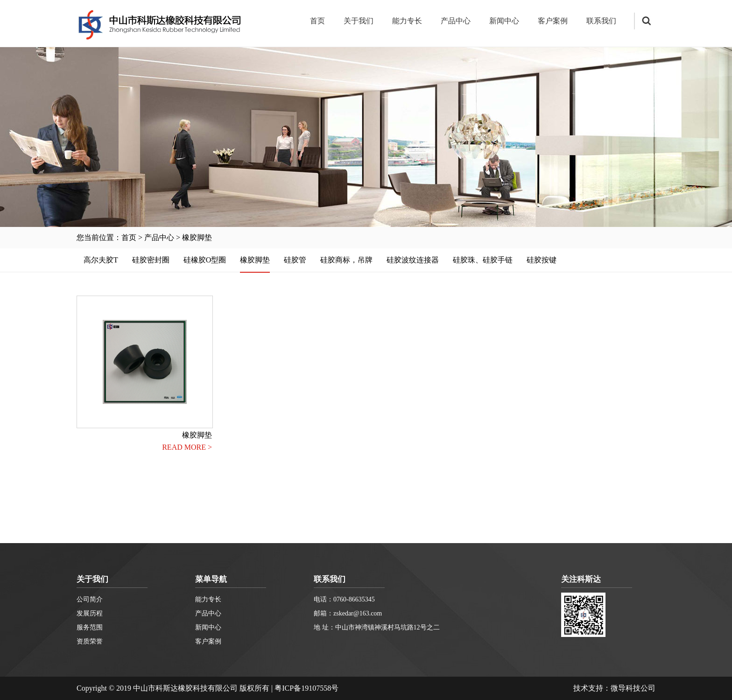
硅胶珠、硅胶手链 (483, 260)
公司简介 (90, 599)
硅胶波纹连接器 (413, 260)
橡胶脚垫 (197, 237)
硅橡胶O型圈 (205, 260)
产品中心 (456, 21)
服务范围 (90, 627)
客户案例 (553, 21)
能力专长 (407, 21)
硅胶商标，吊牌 (346, 260)
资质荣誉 (90, 641)
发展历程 (90, 613)
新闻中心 (504, 21)
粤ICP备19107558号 (306, 688)
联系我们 (601, 21)
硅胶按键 (542, 260)
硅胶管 (295, 260)
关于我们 (359, 21)
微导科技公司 (633, 688)
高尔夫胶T (101, 260)
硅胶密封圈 (151, 260)
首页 (317, 21)
